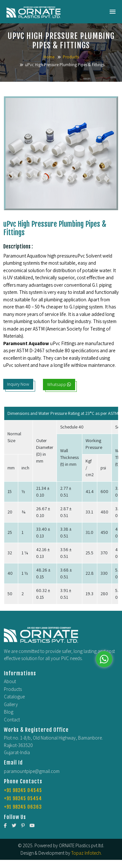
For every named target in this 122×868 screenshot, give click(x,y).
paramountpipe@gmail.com (32, 771)
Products (71, 57)
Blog (9, 712)
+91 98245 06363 (23, 807)
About (10, 681)
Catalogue (14, 697)
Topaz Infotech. (87, 853)
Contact (12, 720)
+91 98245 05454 (23, 798)
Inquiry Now (18, 384)
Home (49, 57)
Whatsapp (59, 384)
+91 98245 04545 (23, 790)
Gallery (11, 704)
